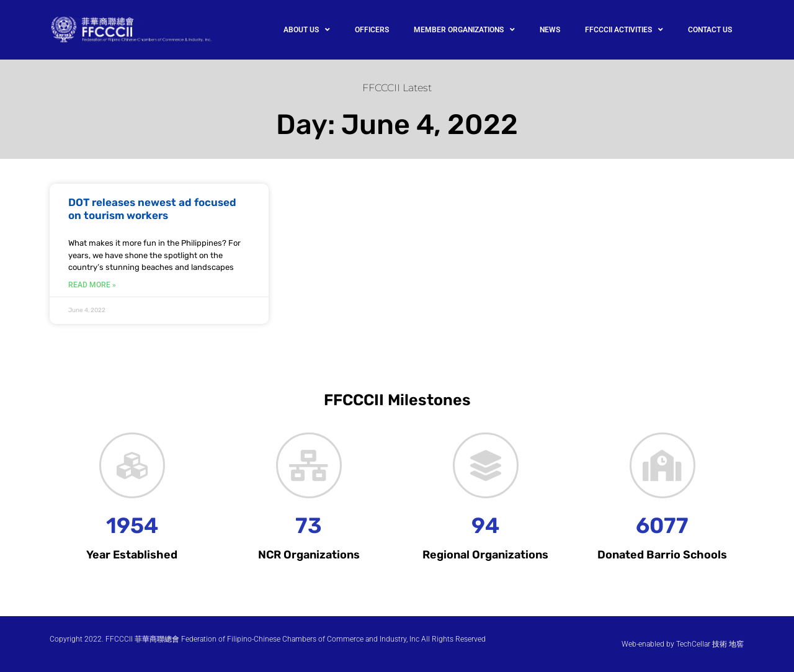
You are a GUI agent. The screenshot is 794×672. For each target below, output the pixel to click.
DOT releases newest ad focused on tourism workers (152, 208)
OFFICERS (372, 30)
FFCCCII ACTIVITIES (624, 30)
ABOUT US (307, 30)
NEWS (550, 30)
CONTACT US (710, 30)
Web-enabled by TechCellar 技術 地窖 (683, 644)
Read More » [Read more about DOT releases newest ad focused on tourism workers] (92, 285)
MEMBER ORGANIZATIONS (464, 30)
